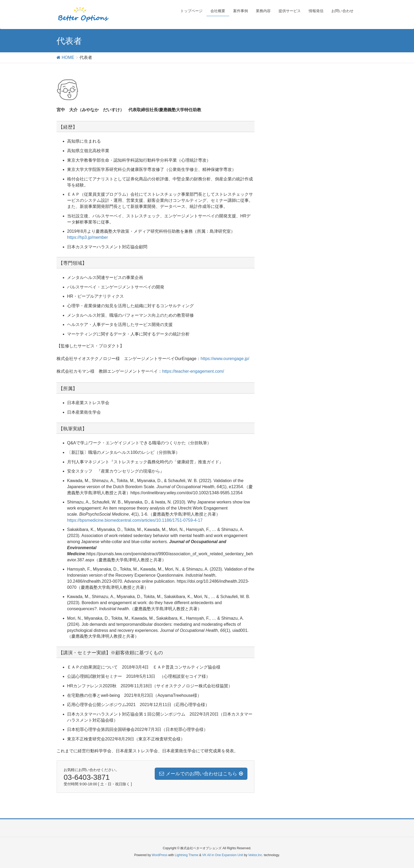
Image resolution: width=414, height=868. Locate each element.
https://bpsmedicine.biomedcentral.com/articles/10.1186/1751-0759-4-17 (135, 520)
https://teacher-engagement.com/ (193, 371)
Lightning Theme (187, 855)
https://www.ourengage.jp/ (225, 359)
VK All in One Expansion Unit (223, 855)
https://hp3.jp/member (88, 237)
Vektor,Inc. (256, 855)
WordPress (160, 855)
